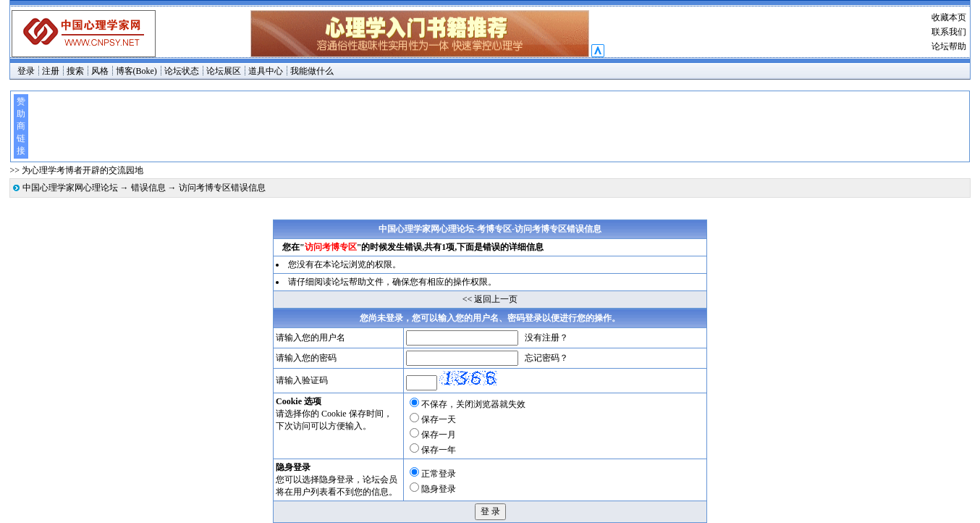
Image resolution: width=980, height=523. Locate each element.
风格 (100, 71)
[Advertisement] (498, 126)
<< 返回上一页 (490, 299)
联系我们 (949, 32)
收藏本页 (949, 17)
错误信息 (148, 188)
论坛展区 (224, 71)
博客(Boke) (136, 71)
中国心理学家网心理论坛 (70, 188)
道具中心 (266, 71)
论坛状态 (182, 71)
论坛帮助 (949, 46)
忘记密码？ (546, 358)
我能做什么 (312, 71)
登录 (26, 71)
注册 (51, 71)
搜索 (75, 71)
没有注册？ (546, 338)
